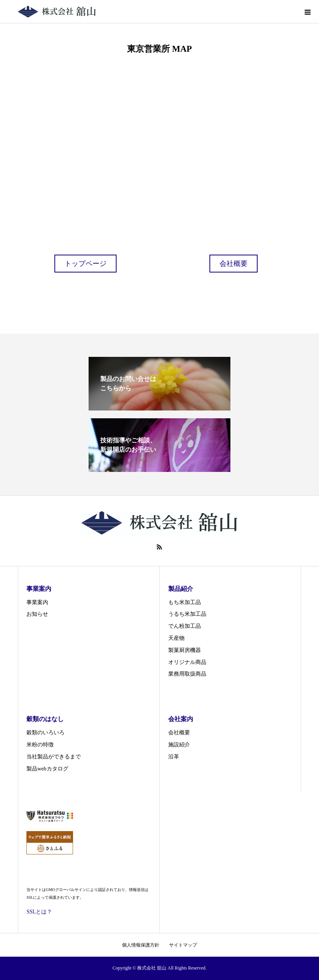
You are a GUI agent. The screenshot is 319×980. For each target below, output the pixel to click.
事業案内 (37, 602)
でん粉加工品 (185, 626)
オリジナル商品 (187, 662)
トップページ (85, 264)
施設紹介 (179, 745)
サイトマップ (183, 945)
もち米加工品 (185, 602)
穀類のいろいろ (45, 733)
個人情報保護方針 (141, 945)
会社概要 (234, 264)
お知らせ (37, 614)
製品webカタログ (47, 769)
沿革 (174, 757)
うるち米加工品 (187, 614)
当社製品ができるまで (54, 757)
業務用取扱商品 (187, 674)
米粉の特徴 (40, 745)
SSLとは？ (39, 912)
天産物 (176, 638)
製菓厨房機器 (185, 650)
